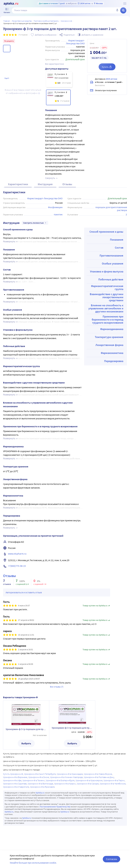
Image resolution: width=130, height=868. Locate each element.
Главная (7, 21)
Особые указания (113, 263)
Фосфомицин (55, 207)
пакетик (58, 214)
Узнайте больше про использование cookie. (33, 863)
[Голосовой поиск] (117, 10)
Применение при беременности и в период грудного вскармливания (108, 320)
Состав (119, 248)
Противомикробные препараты (46, 21)
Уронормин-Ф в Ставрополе (16, 787)
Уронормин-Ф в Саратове (15, 784)
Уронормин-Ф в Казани (65, 784)
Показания (117, 240)
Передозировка (114, 361)
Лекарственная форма (109, 345)
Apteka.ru (40, 793)
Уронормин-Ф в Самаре (88, 784)
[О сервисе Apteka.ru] (125, 4)
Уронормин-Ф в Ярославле (42, 787)
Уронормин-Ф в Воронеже (15, 777)
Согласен (111, 859)
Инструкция (45, 184)
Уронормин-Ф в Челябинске (113, 784)
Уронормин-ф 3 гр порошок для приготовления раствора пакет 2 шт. (72, 728)
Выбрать (26, 743)
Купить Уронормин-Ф (13, 774)
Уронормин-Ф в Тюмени (34, 780)
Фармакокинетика (112, 353)
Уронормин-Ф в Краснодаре (70, 774)
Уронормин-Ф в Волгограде (40, 784)
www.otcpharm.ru (17, 554)
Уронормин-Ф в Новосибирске (98, 774)
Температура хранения (109, 337)
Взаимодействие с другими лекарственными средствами (107, 297)
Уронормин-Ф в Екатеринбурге (60, 780)
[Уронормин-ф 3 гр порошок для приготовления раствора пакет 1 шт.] (59, 79)
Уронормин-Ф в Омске (39, 777)
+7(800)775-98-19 (17, 566)
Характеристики (18, 184)
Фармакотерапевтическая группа (107, 288)
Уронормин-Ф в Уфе (12, 780)
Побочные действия (111, 279)
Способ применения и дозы (106, 232)
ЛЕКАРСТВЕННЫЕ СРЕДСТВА (22, 21)
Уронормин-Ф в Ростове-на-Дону (99, 777)
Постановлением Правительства (55, 807)
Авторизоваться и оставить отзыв (24, 592)
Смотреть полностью (35, 223)
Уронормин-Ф (66, 21)
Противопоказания (111, 256)
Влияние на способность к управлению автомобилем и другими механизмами (106, 308)
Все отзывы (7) (57, 687)
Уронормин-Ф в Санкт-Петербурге (40, 774)
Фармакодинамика (112, 329)
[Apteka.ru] (11, 4)
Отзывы (67, 184)
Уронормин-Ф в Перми (114, 780)
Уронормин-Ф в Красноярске (89, 780)
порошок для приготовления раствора (111, 209)
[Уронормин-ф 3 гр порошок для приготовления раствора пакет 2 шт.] (58, 97)
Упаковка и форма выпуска (107, 271)
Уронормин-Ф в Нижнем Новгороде (66, 777)
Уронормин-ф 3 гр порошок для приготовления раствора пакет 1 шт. (26, 729)
